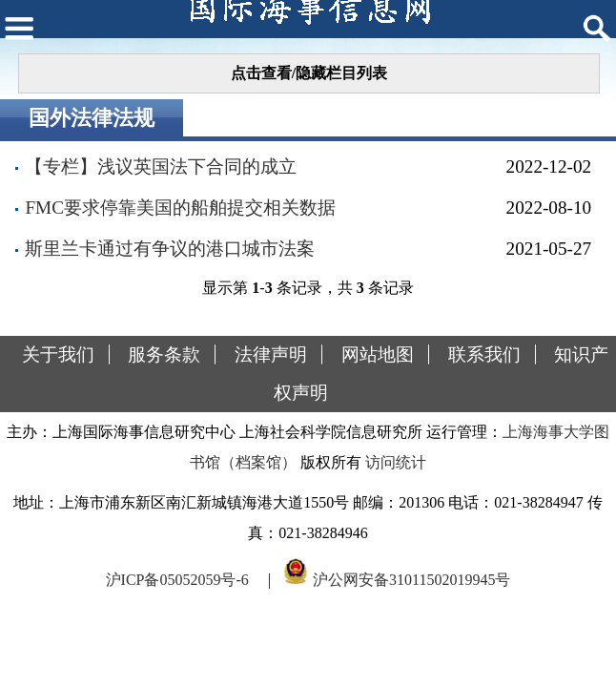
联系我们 (484, 354)
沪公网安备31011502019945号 (411, 580)
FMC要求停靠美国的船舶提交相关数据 (180, 208)
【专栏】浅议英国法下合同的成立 (161, 167)
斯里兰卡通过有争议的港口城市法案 (170, 249)
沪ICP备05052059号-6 (177, 580)
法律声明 (271, 354)
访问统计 (396, 462)
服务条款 (164, 354)
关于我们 (58, 354)
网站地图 (378, 354)
